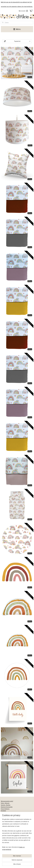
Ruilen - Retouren (5, 803)
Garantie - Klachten (6, 805)
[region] (17, 835)
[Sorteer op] (17, 41)
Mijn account (23, 11)
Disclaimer (3, 811)
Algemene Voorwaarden (7, 807)
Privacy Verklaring (5, 809)
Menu (17, 29)
